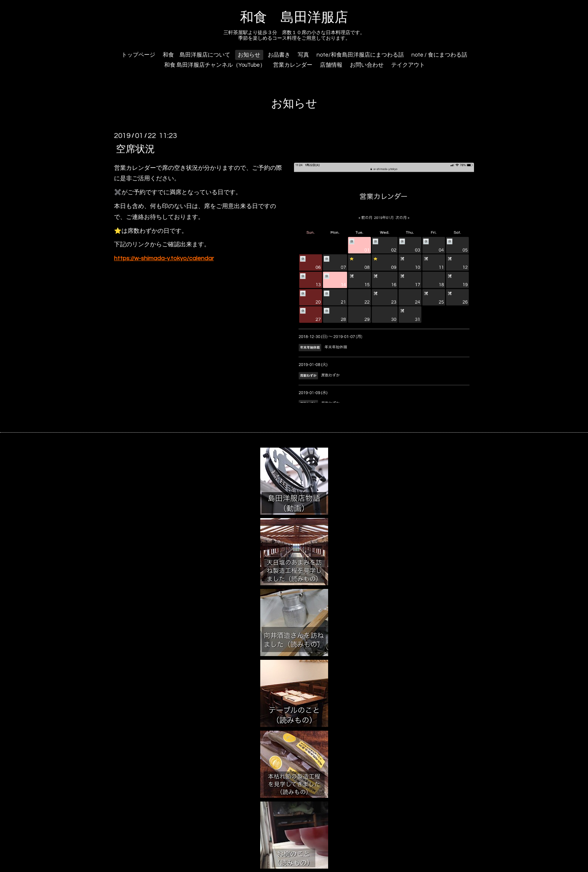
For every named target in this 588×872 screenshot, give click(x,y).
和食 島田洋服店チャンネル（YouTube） (215, 65)
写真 (303, 55)
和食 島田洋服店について (196, 55)
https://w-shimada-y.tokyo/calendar (164, 258)
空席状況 (135, 149)
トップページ (138, 55)
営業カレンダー (293, 65)
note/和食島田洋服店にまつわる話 (360, 55)
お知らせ (249, 55)
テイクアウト (408, 65)
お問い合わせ (367, 65)
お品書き (279, 55)
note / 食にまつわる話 (439, 55)
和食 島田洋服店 (294, 18)
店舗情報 (331, 65)
